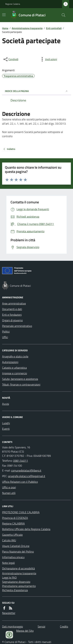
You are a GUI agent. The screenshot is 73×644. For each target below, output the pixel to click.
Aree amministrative (14, 303)
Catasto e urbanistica (14, 368)
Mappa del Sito (25, 631)
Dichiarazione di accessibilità (18, 568)
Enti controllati (54, 28)
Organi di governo (12, 320)
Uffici (5, 337)
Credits (64, 626)
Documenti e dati (12, 309)
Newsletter (9, 613)
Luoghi (6, 423)
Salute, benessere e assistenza (20, 379)
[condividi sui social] (11, 59)
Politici (6, 331)
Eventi (6, 429)
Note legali (8, 563)
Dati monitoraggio (12, 626)
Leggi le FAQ (9, 577)
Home (5, 28)
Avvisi (6, 404)
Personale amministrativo (17, 326)
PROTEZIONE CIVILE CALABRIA (21, 512)
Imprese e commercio (15, 373)
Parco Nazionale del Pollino (18, 552)
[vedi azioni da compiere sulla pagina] (48, 59)
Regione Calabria (13, 4)
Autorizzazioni (10, 362)
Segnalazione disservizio (16, 582)
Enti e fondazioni (12, 315)
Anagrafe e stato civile (15, 356)
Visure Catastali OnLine (16, 546)
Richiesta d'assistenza (15, 590)
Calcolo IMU (9, 540)
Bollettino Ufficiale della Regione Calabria (26, 529)
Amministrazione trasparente (27, 28)
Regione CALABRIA (13, 523)
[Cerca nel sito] (62, 15)
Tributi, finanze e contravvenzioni (21, 384)
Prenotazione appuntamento (19, 586)
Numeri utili (9, 493)
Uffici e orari (9, 487)
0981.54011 (21, 461)
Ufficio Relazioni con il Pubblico (20, 482)
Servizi (41, 626)
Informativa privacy (13, 557)
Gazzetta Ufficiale (12, 535)
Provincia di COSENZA (15, 518)
